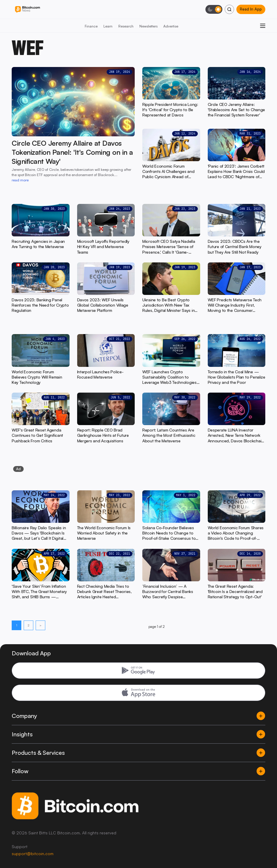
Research (126, 26)
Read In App (251, 9)
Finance (91, 26)
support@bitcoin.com (33, 854)
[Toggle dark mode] (214, 9)
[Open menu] (263, 26)
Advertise (171, 26)
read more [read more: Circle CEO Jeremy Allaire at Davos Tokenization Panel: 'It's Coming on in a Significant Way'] (20, 180)
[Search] (229, 9)
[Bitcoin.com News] (27, 10)
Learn (108, 26)
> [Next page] (40, 625)
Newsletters (148, 26)
